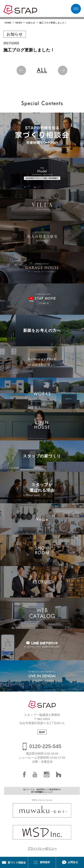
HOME (8, 23)
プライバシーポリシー (42, 848)
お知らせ (31, 23)
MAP (42, 732)
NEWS (19, 23)
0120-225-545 (45, 746)
